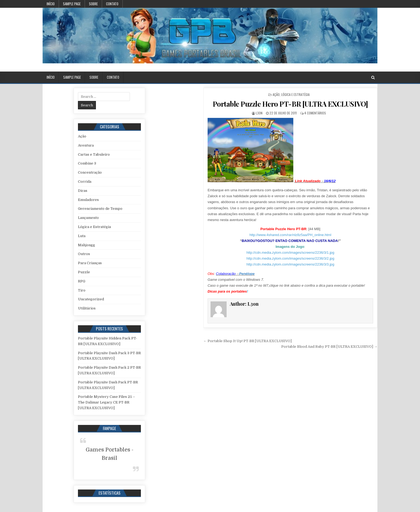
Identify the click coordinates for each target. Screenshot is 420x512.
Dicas (83, 191)
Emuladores (88, 200)
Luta (82, 236)
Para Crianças (90, 263)
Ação (276, 94)
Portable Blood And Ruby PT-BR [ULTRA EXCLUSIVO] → (329, 347)
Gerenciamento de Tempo (100, 209)
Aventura (86, 145)
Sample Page (72, 4)
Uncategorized (91, 299)
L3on (259, 113)
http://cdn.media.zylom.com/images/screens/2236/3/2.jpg (290, 258)
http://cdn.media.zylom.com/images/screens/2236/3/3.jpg (290, 264)
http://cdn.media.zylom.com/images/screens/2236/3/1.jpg (290, 253)
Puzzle (84, 272)
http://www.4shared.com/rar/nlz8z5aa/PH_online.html (290, 235)
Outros (84, 254)
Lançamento (88, 218)
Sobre (93, 4)
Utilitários (87, 308)
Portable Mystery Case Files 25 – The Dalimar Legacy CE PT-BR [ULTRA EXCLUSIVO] (106, 402)
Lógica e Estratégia (295, 94)
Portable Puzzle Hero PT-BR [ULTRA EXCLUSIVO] (290, 104)
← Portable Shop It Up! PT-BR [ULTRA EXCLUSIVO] (247, 341)
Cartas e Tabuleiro (94, 154)
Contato (112, 4)
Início (51, 4)
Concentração (90, 172)
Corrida (85, 182)
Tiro (82, 290)
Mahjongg (87, 245)
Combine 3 (87, 163)
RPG (82, 281)
